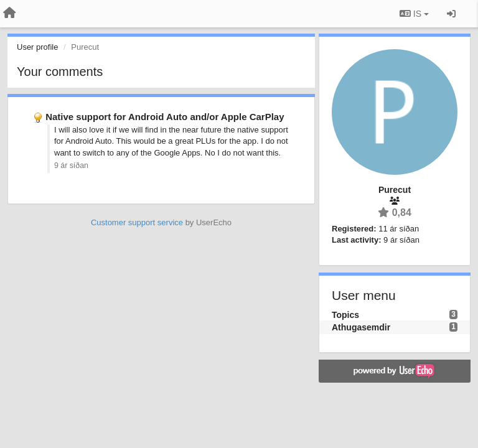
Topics (345, 315)
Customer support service (137, 222)
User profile (37, 47)
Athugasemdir (361, 327)
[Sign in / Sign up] (451, 14)
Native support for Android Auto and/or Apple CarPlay (165, 117)
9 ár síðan (71, 166)
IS (414, 14)
